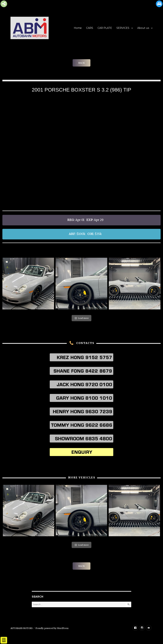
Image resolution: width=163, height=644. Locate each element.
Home (78, 28)
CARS (90, 28)
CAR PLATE (105, 28)
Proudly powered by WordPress (52, 628)
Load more (81, 318)
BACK (81, 63)
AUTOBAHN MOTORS (22, 628)
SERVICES (123, 28)
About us (143, 28)
